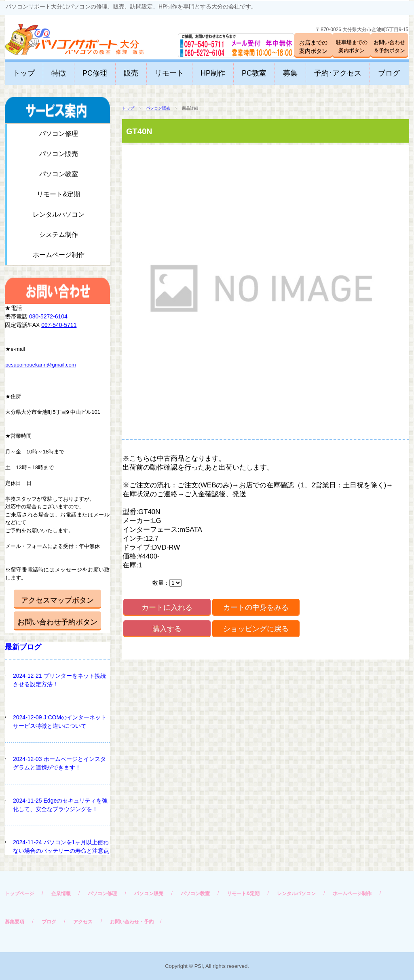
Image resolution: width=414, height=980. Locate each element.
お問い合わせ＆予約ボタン (389, 46)
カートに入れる (167, 607)
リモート (169, 73)
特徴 (59, 73)
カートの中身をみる (256, 607)
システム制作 (59, 235)
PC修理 (95, 73)
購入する (167, 629)
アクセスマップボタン (57, 600)
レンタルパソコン (59, 214)
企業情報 (61, 894)
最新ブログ (23, 647)
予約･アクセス (338, 73)
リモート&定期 (58, 194)
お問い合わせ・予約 (132, 922)
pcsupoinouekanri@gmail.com (40, 365)
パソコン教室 (59, 174)
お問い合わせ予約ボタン (57, 622)
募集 (290, 73)
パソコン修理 (59, 134)
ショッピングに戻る (256, 629)
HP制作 (213, 73)
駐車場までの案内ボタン (352, 46)
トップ (24, 73)
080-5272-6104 (48, 316)
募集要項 (15, 922)
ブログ (389, 73)
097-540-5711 (59, 325)
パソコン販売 (158, 108)
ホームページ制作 (59, 255)
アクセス (83, 922)
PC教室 (254, 73)
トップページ (19, 894)
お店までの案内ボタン (313, 47)
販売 (131, 73)
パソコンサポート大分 (66, 36)
